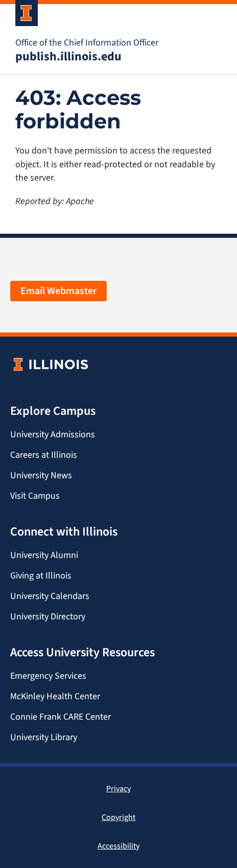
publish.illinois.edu (68, 56)
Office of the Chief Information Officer (87, 42)
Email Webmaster (58, 291)
